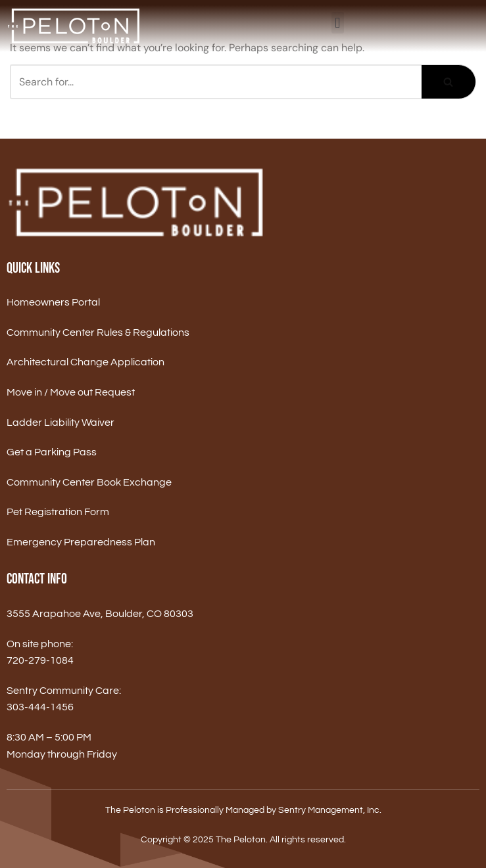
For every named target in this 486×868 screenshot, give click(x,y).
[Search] (216, 82)
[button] (338, 23)
